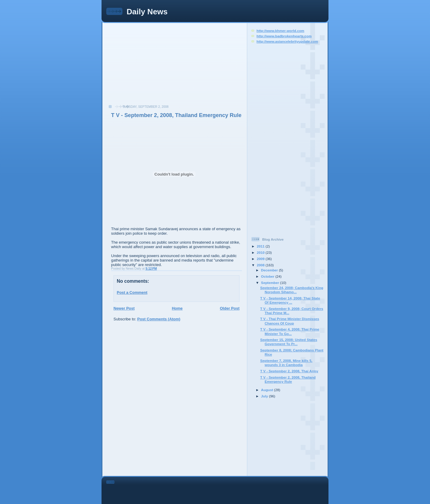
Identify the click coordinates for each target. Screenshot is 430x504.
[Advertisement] (150, 67)
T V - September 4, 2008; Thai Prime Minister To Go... (290, 331)
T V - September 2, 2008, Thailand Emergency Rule (176, 115)
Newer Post (124, 308)
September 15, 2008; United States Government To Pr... (289, 342)
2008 (261, 265)
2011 (261, 246)
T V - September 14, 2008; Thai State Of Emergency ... (290, 300)
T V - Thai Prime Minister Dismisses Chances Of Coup (290, 321)
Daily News (147, 12)
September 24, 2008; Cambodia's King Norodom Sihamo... (292, 290)
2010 (261, 252)
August (268, 390)
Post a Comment (132, 292)
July (265, 396)
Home (177, 308)
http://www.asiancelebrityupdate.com (287, 41)
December (270, 270)
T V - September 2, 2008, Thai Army (289, 371)
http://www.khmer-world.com (280, 31)
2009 (261, 259)
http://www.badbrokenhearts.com (284, 36)
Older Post (230, 308)
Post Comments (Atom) (159, 319)
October (268, 276)
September (271, 283)
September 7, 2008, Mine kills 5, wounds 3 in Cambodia (286, 363)
